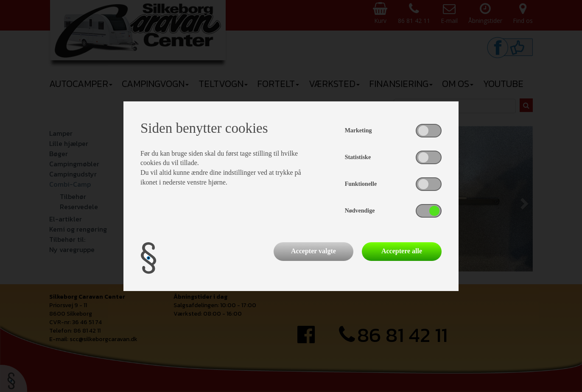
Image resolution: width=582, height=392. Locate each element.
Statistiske (358, 157)
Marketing (358, 130)
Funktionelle (361, 184)
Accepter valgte (313, 251)
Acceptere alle (402, 251)
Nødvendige (360, 211)
